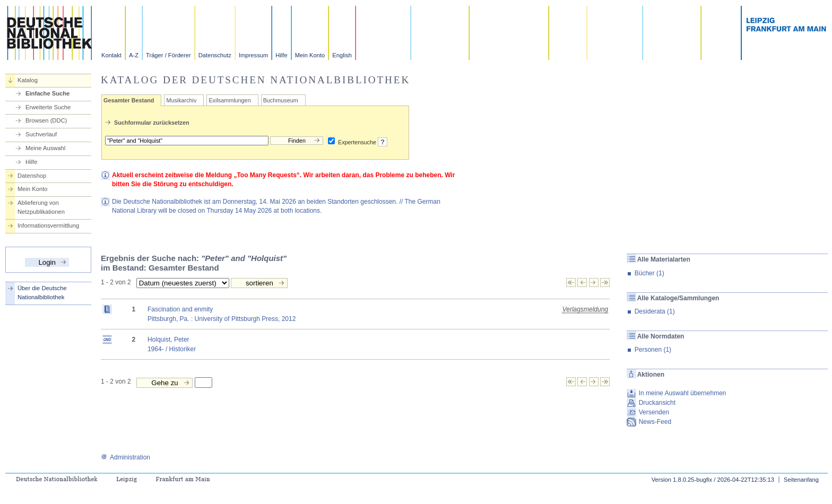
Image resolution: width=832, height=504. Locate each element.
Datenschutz (215, 55)
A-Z (134, 55)
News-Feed (655, 422)
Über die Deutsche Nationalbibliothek (42, 293)
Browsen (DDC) (46, 120)
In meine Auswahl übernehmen (683, 393)
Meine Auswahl (45, 148)
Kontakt (111, 55)
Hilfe (281, 55)
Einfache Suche (47, 93)
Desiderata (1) (655, 311)
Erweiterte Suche (48, 107)
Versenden (654, 412)
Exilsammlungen (229, 100)
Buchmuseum (281, 100)
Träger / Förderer (168, 55)
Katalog (28, 80)
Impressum (253, 55)
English (342, 55)
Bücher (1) (649, 273)
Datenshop (32, 176)
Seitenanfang (801, 480)
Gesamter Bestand (129, 100)
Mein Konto (310, 55)
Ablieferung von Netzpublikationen (41, 207)
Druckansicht (657, 403)
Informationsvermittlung (48, 225)
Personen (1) (653, 350)
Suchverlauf (41, 134)
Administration (125, 457)
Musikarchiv (181, 100)
